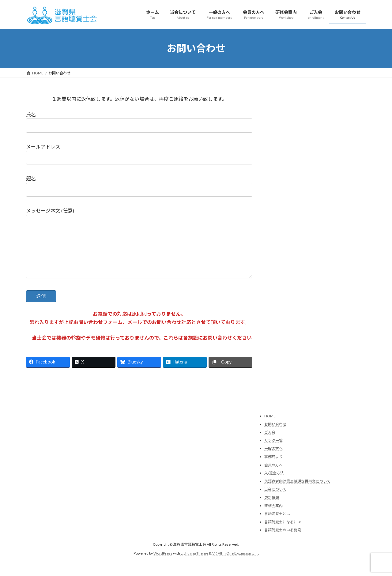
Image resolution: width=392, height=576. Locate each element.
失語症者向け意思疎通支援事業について (297, 493)
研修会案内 (273, 518)
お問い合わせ (275, 437)
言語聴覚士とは (277, 526)
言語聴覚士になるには (283, 534)
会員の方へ (273, 477)
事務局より (273, 469)
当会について (275, 501)
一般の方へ (273, 461)
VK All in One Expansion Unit (236, 565)
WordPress (163, 565)
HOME (270, 428)
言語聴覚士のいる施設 (283, 542)
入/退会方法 (274, 485)
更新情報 (272, 510)
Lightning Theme (194, 565)
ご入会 (270, 444)
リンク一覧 (273, 453)
